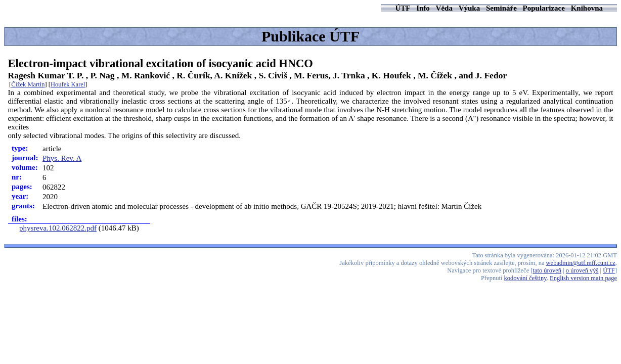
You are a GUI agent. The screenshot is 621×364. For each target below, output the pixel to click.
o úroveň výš (582, 270)
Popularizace (544, 8)
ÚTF (403, 8)
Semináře (501, 8)
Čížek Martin (28, 84)
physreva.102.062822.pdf (58, 228)
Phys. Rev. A (62, 158)
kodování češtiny (525, 278)
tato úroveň (547, 270)
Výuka (470, 8)
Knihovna (587, 8)
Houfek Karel (68, 84)
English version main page (583, 278)
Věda (444, 8)
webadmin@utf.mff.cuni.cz (581, 263)
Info (423, 8)
